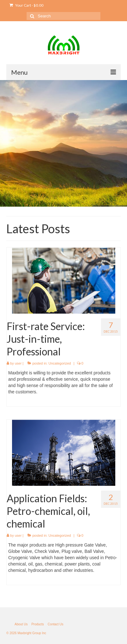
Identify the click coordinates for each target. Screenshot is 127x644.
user (18, 363)
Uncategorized (60, 363)
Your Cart (26, 5)
